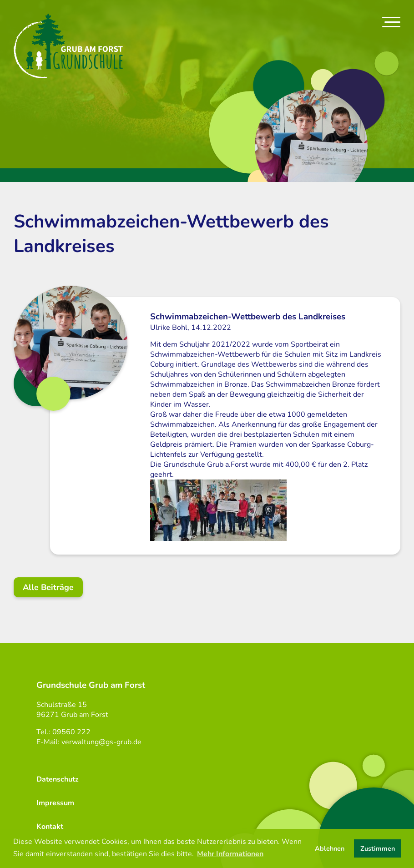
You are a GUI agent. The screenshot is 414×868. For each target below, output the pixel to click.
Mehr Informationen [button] (230, 854)
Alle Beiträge (48, 587)
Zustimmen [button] (378, 848)
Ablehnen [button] (330, 848)
